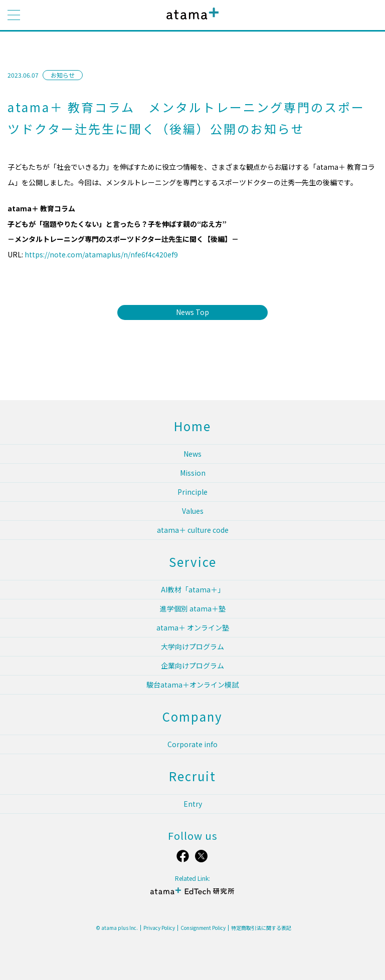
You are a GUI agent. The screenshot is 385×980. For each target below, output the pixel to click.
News (192, 454)
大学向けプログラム (192, 646)
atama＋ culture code (193, 530)
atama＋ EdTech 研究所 (192, 895)
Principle (192, 492)
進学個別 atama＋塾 (193, 608)
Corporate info (192, 744)
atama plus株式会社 (190, 21)
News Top (192, 312)
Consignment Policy (203, 928)
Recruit (192, 776)
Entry (193, 804)
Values (193, 511)
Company (192, 716)
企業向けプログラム (192, 666)
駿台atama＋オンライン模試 (192, 685)
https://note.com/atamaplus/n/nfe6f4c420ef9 (101, 254)
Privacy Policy (159, 928)
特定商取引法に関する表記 (261, 928)
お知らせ (63, 75)
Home (192, 426)
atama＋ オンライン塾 (193, 627)
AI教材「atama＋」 (193, 589)
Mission (193, 473)
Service (193, 562)
